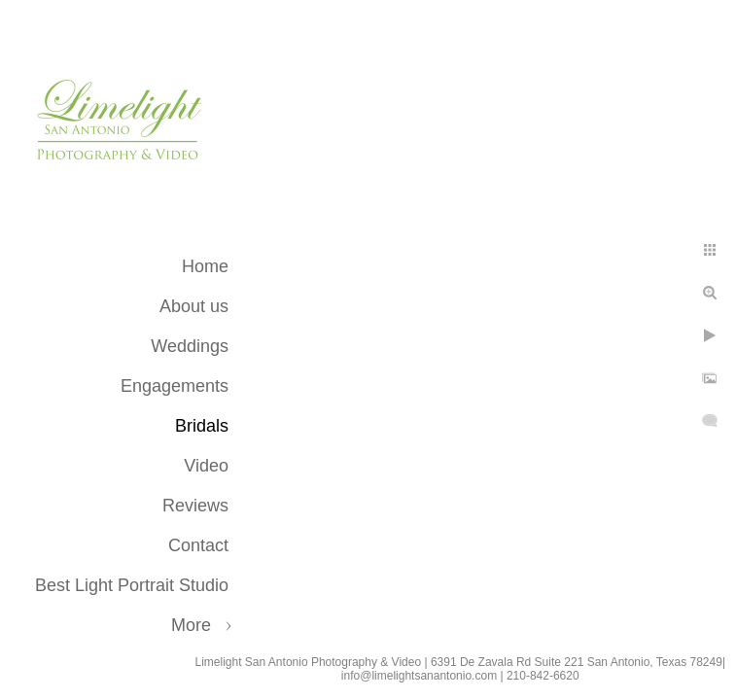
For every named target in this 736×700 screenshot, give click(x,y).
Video (206, 466)
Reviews (195, 506)
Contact (198, 545)
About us (194, 306)
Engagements (175, 386)
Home (205, 266)
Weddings (190, 346)
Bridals (202, 426)
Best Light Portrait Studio (132, 585)
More (191, 625)
